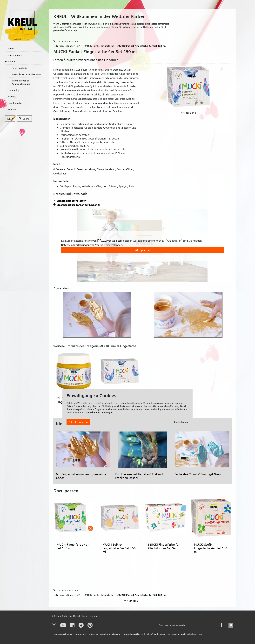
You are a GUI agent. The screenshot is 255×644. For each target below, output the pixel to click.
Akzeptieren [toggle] (142, 250)
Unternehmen (15, 55)
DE (9, 119)
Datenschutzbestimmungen (98, 412)
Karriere (12, 96)
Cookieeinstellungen (63, 634)
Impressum (80, 634)
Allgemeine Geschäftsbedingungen (185, 634)
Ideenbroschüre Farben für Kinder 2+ (78, 205)
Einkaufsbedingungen (156, 634)
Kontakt (12, 109)
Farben (11, 61)
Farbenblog (14, 90)
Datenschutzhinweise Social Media (104, 634)
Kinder (71, 46)
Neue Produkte (20, 68)
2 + (80, 46)
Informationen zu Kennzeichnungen (21, 82)
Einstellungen (181, 422)
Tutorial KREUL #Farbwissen (26, 74)
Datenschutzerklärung (133, 634)
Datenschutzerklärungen (75, 245)
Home (11, 48)
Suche (24, 119)
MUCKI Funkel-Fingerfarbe (100, 46)
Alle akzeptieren (78, 422)
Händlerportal (15, 103)
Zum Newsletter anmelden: (173, 625)
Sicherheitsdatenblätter (71, 200)
